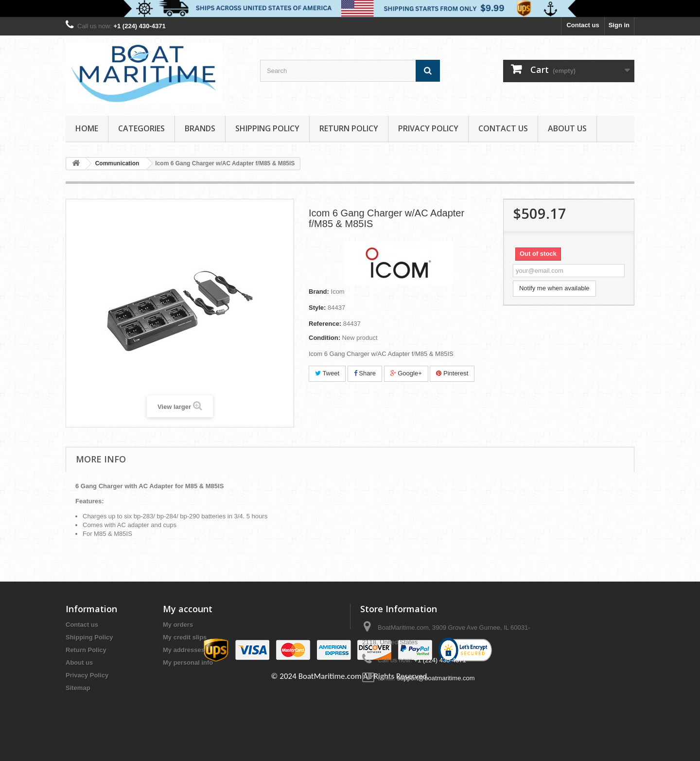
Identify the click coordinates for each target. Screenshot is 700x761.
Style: (317, 308)
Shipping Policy (267, 128)
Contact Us (503, 128)
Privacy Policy (428, 128)
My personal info (188, 663)
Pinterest (452, 373)
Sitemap (78, 688)
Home (87, 128)
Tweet (327, 373)
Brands (200, 128)
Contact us (583, 25)
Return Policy (349, 128)
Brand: (319, 292)
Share (365, 373)
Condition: (324, 338)
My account (188, 609)
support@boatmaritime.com (436, 678)
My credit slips (185, 637)
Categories (141, 128)
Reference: (325, 324)
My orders (178, 625)
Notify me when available (554, 288)
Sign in (619, 25)
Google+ (406, 373)
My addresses (184, 650)
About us (567, 128)
